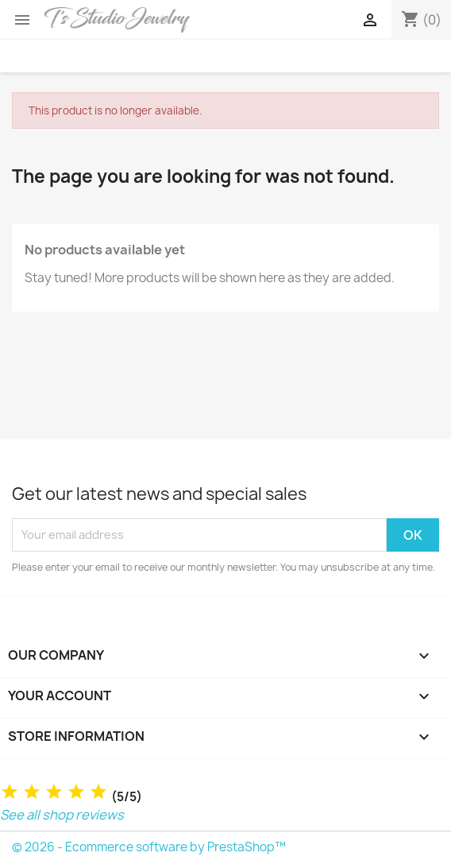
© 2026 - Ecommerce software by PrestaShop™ (149, 847)
